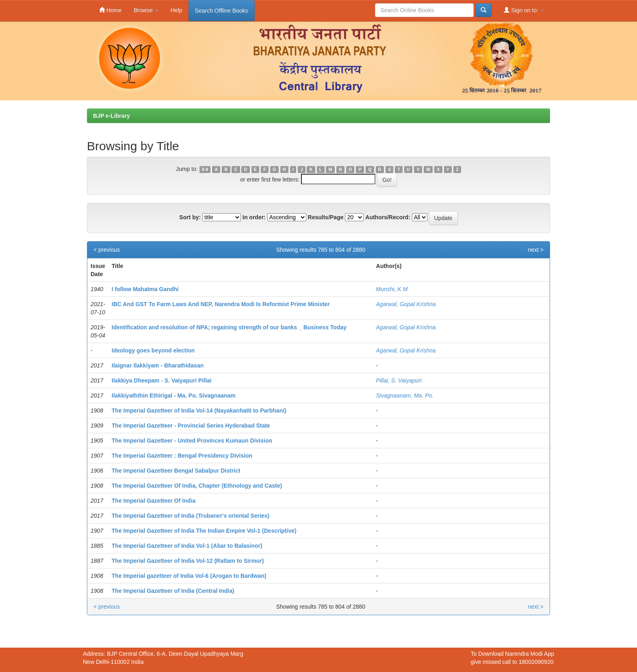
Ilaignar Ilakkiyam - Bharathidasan (158, 365)
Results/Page (326, 217)
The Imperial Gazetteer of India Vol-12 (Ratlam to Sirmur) (188, 561)
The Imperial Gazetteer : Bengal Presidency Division (182, 456)
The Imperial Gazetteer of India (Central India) (173, 591)
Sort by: (190, 217)
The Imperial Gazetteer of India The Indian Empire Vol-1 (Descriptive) (204, 531)
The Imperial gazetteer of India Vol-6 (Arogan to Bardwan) (189, 576)
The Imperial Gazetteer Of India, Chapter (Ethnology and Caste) (197, 486)
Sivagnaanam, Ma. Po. (405, 395)
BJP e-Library (112, 116)
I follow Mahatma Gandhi (145, 289)
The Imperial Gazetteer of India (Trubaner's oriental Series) (191, 516)
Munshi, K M (392, 289)
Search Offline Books (222, 11)
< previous (107, 250)
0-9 (205, 169)
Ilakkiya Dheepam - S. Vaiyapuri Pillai (162, 380)
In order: (254, 217)
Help (177, 10)
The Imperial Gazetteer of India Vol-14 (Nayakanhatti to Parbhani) (199, 411)
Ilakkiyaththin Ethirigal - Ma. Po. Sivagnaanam (174, 395)
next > (536, 250)
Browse (146, 10)
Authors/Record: (388, 217)
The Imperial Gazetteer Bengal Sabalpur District (176, 471)
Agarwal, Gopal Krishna (406, 304)
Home (110, 10)
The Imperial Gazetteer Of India (154, 501)
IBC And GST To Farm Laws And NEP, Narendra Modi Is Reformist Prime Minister (221, 304)
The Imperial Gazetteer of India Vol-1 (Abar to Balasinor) (187, 546)
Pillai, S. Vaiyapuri (399, 380)
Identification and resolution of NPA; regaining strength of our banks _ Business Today (229, 327)
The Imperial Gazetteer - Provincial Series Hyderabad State (191, 426)
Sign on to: (524, 10)
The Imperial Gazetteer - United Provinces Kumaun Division (192, 441)
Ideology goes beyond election (153, 350)
